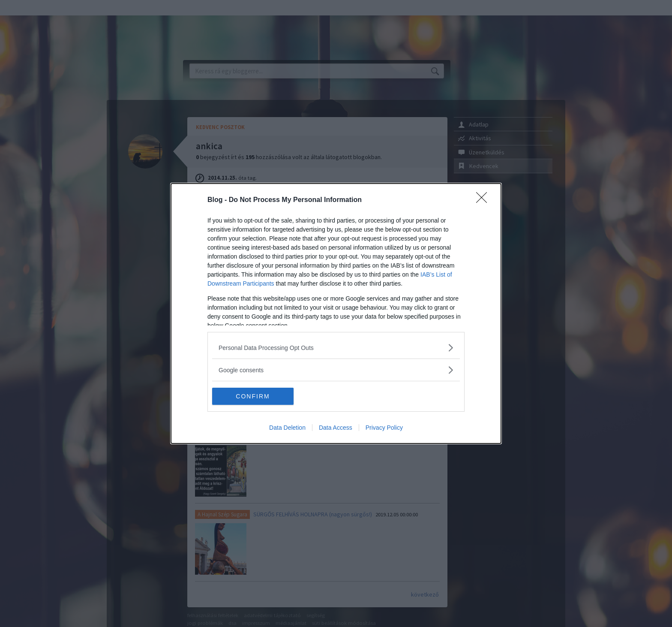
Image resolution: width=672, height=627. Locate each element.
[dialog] (336, 313)
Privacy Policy (384, 428)
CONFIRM (253, 396)
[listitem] (336, 348)
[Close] (484, 200)
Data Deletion (287, 428)
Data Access (336, 428)
